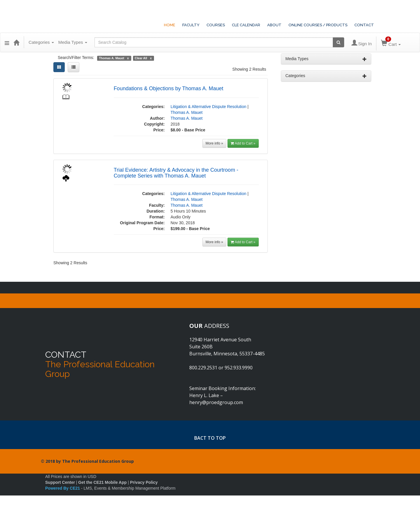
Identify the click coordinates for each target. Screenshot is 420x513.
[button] (7, 42)
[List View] (73, 67)
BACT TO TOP (210, 438)
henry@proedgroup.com (216, 402)
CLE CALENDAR (246, 25)
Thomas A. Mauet (187, 112)
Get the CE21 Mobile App (102, 482)
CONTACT (364, 25)
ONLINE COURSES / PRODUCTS (318, 25)
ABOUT (274, 25)
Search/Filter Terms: (76, 58)
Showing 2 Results (249, 69)
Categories (41, 42)
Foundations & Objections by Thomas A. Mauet (169, 88)
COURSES (216, 25)
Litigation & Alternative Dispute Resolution (209, 107)
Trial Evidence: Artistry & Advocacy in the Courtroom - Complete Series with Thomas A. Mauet (176, 173)
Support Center (60, 482)
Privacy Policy (144, 482)
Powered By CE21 (63, 488)
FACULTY (191, 25)
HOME (170, 25)
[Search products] (338, 42)
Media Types (73, 42)
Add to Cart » (243, 143)
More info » (214, 143)
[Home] (16, 42)
